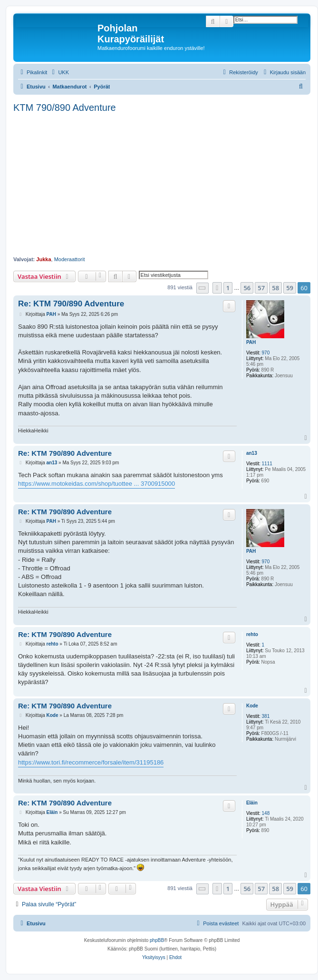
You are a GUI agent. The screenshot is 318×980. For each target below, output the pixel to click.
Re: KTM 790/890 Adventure (71, 304)
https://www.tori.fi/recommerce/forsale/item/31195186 (91, 762)
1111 (267, 464)
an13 (252, 453)
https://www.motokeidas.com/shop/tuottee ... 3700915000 (96, 484)
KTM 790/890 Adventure (65, 108)
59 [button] (290, 288)
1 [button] (228, 288)
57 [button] (261, 288)
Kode (252, 706)
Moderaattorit (70, 259)
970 (266, 353)
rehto (252, 634)
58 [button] (275, 288)
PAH (251, 342)
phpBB (157, 940)
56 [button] (247, 288)
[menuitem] (59, 72)
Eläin (252, 803)
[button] (202, 288)
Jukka (43, 259)
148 (266, 813)
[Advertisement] (162, 185)
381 (266, 716)
